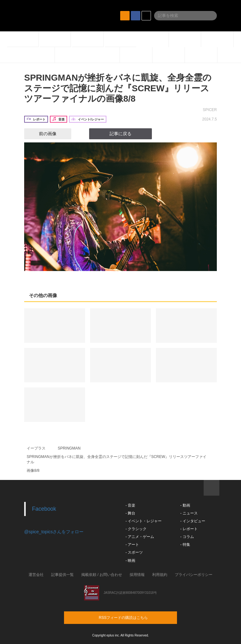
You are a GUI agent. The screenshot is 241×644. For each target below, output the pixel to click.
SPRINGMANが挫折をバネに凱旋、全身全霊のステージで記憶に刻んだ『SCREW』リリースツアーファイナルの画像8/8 (118, 88)
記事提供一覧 (62, 575)
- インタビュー (193, 521)
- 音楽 (130, 505)
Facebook (44, 509)
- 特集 (185, 545)
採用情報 (137, 575)
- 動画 (185, 505)
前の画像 (42, 134)
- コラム (187, 537)
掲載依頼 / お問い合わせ (102, 575)
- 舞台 (130, 513)
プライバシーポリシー (194, 575)
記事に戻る (120, 134)
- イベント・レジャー (144, 521)
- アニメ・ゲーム (140, 537)
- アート (132, 545)
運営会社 (36, 575)
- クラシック (136, 529)
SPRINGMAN (69, 448)
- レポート (189, 529)
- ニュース (189, 513)
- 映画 (130, 561)
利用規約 (160, 575)
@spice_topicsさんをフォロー (54, 532)
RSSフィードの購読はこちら (132, 617)
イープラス (36, 448)
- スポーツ (134, 552)
